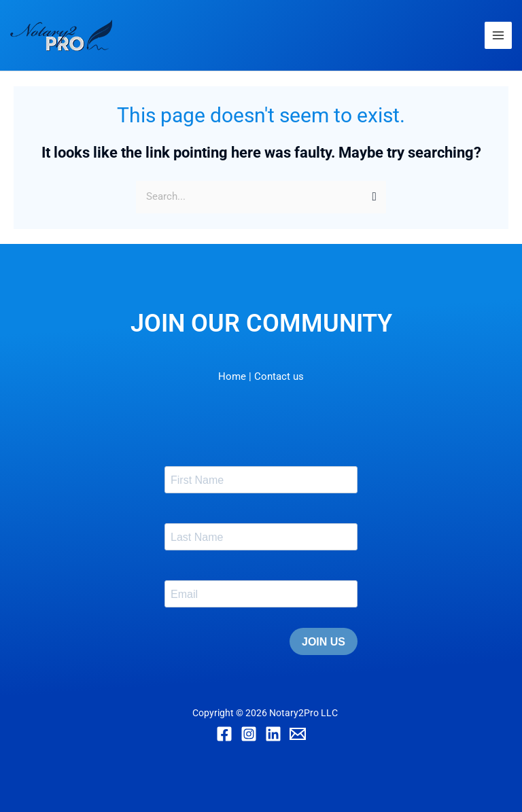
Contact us (279, 376)
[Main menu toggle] (498, 35)
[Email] (298, 734)
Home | (235, 376)
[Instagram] (249, 734)
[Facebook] (224, 734)
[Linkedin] (273, 734)
